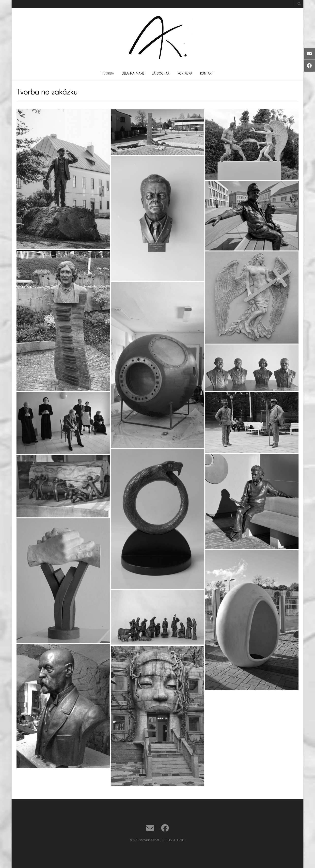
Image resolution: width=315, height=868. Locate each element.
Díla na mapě (133, 73)
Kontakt (207, 73)
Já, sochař (161, 73)
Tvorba (108, 73)
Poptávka (185, 73)
